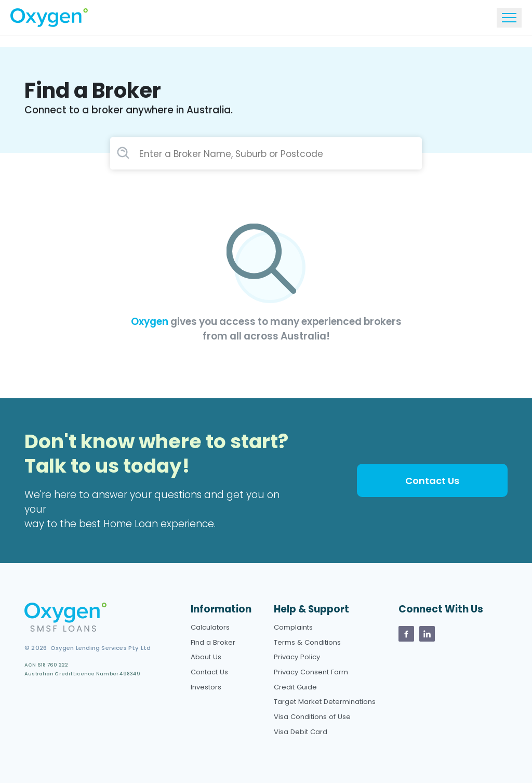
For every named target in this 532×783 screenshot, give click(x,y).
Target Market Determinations (325, 702)
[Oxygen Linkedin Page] (427, 634)
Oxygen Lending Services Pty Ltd (99, 648)
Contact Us (432, 481)
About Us (206, 657)
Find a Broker (213, 642)
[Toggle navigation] (509, 18)
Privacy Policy (297, 657)
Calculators (210, 627)
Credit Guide (295, 687)
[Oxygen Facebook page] (406, 634)
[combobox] (266, 154)
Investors (206, 687)
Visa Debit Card (301, 732)
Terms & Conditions (307, 642)
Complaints (293, 627)
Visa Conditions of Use (312, 717)
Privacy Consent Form (311, 672)
